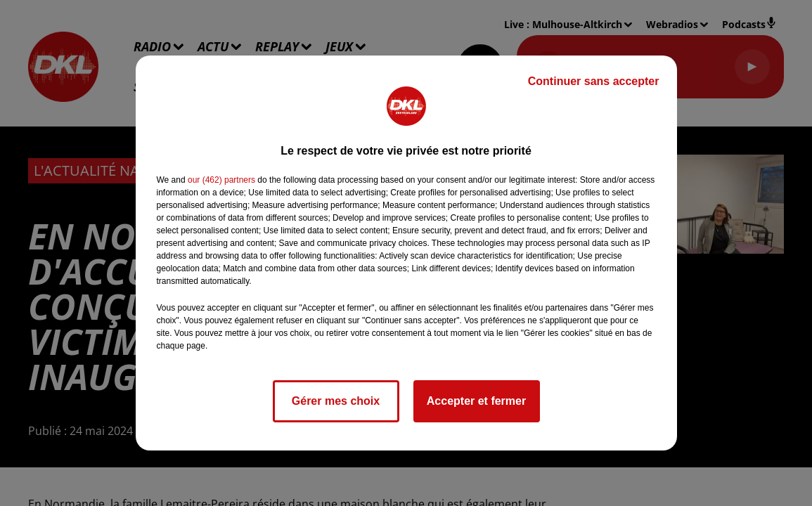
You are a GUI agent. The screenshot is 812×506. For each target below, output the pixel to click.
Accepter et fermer (476, 401)
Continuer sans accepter (594, 81)
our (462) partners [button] (221, 180)
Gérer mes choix (336, 401)
